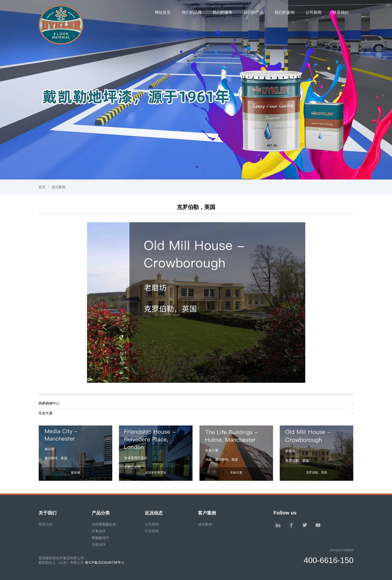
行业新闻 (152, 531)
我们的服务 (222, 12)
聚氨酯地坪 (100, 538)
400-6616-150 (329, 560)
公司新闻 (313, 12)
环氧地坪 (99, 531)
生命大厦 (45, 413)
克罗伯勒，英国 (196, 207)
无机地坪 (99, 544)
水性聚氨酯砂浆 (104, 524)
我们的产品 (253, 12)
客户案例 (207, 513)
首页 (42, 187)
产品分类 (101, 513)
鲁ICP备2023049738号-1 (104, 562)
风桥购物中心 (49, 403)
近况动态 (154, 513)
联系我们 (340, 12)
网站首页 (163, 12)
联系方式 (45, 524)
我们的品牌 (192, 12)
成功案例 (58, 187)
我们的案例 (284, 12)
